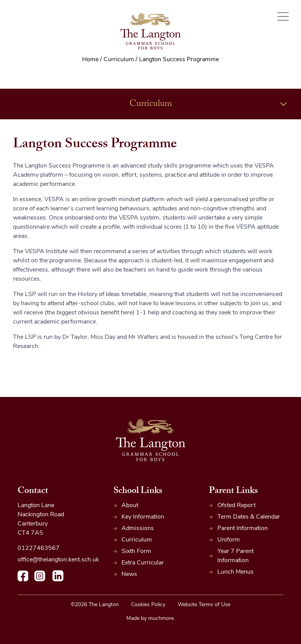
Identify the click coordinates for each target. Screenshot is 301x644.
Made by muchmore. (151, 619)
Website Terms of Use (204, 605)
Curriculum (209, 104)
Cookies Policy (148, 605)
